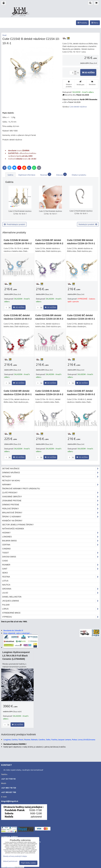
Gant (51, 569)
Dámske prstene (51, 505)
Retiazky (51, 477)
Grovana (51, 589)
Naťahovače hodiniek (13, 529)
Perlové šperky (51, 509)
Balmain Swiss (51, 541)
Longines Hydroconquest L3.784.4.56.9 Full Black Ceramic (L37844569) (16, 656)
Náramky (51, 485)
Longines (51, 537)
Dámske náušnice (51, 473)
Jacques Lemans (51, 601)
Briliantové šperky (51, 513)
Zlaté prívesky (51, 493)
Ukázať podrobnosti (10, 861)
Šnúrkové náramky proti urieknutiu (21, 489)
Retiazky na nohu (11, 481)
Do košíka (88, 72)
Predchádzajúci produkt (15, 224)
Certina (51, 545)
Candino (6, 549)
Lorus (51, 609)
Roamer (51, 565)
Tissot (51, 553)
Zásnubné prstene (51, 501)
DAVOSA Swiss (51, 557)
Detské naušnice (51, 469)
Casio (5, 561)
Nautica (6, 585)
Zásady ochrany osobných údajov (15, 856)
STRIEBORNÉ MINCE (11, 613)
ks (7, 307)
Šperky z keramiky (51, 517)
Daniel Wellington (12, 597)
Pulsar (6, 605)
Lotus (5, 581)
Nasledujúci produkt (88, 224)
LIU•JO (51, 593)
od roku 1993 (23, 16)
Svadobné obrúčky (51, 497)
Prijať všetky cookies (28, 863)
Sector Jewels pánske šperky (18, 525)
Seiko (5, 573)
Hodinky (51, 533)
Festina (51, 577)
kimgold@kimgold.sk (10, 801)
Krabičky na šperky (12, 521)
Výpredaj (51, 617)
